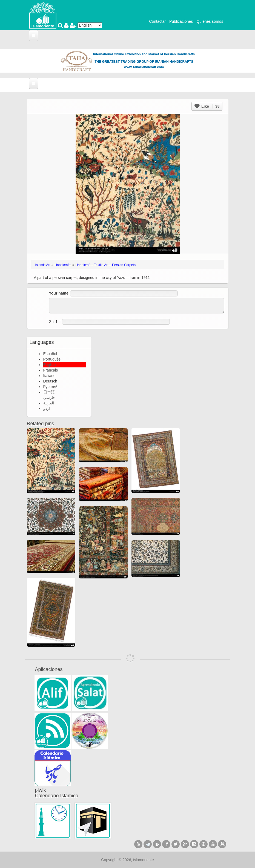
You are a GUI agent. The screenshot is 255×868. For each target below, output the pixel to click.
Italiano (49, 376)
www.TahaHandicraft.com (144, 67)
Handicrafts (63, 265)
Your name (59, 293)
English (50, 365)
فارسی (49, 398)
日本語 (49, 392)
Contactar (157, 21)
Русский (50, 387)
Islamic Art (43, 265)
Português (52, 359)
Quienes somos (210, 21)
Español (50, 354)
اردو (47, 409)
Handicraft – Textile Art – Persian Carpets (106, 265)
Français (51, 370)
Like (207, 106)
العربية (49, 403)
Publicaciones (181, 21)
